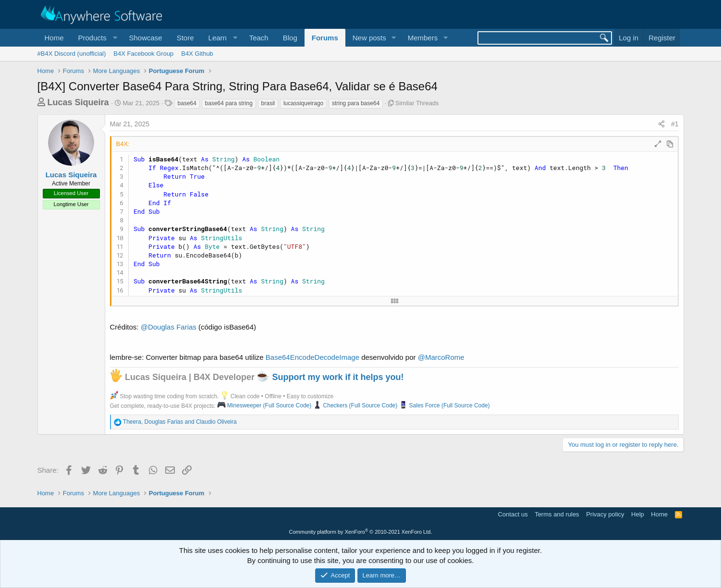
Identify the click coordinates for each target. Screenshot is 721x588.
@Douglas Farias (169, 327)
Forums (325, 38)
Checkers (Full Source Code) (355, 405)
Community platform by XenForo (361, 532)
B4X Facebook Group (143, 54)
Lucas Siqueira (78, 102)
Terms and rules (557, 514)
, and (180, 422)
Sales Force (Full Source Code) (445, 405)
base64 (187, 103)
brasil (268, 103)
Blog (290, 38)
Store (185, 38)
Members (423, 38)
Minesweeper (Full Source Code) (264, 405)
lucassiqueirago (303, 103)
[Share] (661, 124)
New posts (369, 38)
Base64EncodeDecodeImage (312, 357)
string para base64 (356, 103)
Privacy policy (605, 514)
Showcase (145, 38)
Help (638, 514)
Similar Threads (417, 103)
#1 (675, 124)
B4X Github (197, 54)
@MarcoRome (441, 357)
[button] (97, 38)
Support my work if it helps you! (330, 377)
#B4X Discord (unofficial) (72, 54)
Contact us (513, 514)
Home (54, 38)
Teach (259, 38)
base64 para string (229, 103)
